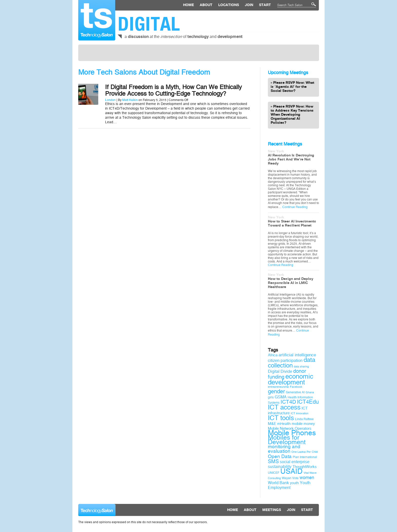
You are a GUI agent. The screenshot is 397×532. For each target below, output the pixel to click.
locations (229, 5)
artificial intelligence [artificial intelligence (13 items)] (297, 355)
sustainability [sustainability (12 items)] (280, 467)
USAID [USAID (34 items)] (291, 471)
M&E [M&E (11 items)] (272, 424)
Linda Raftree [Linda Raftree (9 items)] (304, 419)
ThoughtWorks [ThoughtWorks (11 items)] (305, 467)
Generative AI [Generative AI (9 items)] (295, 392)
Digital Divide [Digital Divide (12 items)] (280, 371)
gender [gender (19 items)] (276, 392)
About (206, 5)
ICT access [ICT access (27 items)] (284, 407)
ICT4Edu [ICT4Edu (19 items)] (308, 402)
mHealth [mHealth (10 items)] (284, 424)
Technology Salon (97, 20)
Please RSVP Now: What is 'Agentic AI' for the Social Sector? (292, 87)
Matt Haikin (130, 100)
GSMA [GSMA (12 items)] (281, 397)
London (110, 100)
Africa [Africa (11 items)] (273, 355)
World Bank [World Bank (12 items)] (278, 483)
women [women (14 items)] (307, 478)
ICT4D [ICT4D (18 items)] (288, 402)
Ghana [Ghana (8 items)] (310, 392)
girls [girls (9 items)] (271, 397)
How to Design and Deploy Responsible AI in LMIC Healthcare (291, 283)
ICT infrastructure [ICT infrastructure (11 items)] (288, 411)
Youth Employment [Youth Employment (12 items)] (289, 485)
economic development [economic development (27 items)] (291, 379)
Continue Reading (295, 207)
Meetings (272, 510)
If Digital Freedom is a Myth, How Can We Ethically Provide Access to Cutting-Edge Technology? (173, 90)
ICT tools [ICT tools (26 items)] (281, 418)
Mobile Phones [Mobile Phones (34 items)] (292, 433)
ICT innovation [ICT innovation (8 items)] (300, 413)
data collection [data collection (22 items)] (292, 363)
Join (249, 5)
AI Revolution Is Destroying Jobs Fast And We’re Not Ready (291, 159)
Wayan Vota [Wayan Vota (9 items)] (290, 478)
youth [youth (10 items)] (294, 483)
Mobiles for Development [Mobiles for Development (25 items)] (287, 440)
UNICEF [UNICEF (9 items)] (274, 473)
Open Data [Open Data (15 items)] (280, 457)
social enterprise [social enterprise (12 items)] (295, 462)
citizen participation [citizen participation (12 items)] (285, 361)
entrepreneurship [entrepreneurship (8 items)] (278, 387)
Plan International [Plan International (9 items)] (305, 457)
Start (265, 5)
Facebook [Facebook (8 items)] (296, 387)
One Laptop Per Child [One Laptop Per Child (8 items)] (305, 452)
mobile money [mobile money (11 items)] (303, 424)
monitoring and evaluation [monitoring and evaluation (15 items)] (284, 449)
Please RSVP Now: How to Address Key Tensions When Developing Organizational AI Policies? (292, 115)
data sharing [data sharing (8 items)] (301, 367)
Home (188, 5)
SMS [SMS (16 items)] (273, 462)
